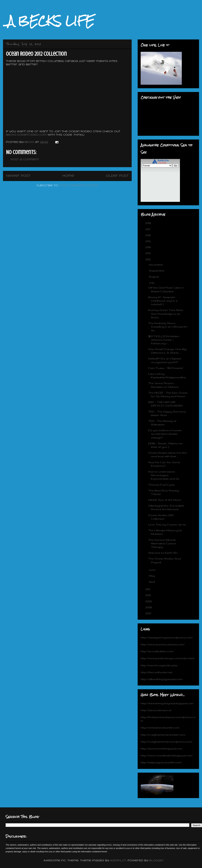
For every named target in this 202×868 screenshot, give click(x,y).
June (153, 570)
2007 (149, 613)
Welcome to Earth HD (163, 553)
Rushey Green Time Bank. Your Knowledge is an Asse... (166, 314)
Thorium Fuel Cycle (161, 485)
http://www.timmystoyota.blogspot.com (167, 703)
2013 (148, 253)
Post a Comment (25, 160)
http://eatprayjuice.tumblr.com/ (161, 762)
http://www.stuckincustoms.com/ (163, 644)
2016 (148, 235)
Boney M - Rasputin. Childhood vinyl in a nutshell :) (163, 301)
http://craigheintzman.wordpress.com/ (166, 742)
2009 (149, 601)
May (152, 576)
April (152, 582)
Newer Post (18, 176)
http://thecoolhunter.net (156, 672)
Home (68, 176)
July (152, 283)
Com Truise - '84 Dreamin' (166, 368)
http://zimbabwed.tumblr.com (160, 728)
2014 (148, 247)
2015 (148, 241)
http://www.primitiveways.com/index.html (167, 658)
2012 (148, 259)
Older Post (117, 176)
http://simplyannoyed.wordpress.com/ (167, 637)
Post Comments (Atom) (79, 186)
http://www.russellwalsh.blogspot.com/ (167, 755)
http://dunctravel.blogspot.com (162, 749)
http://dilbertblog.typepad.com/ (162, 679)
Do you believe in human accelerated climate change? (165, 434)
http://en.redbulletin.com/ (157, 651)
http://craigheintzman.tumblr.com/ (163, 735)
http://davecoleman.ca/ (156, 710)
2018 (149, 223)
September (157, 271)
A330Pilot (118, 861)
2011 (148, 589)
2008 (149, 607)
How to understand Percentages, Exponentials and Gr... (164, 475)
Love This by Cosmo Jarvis (167, 525)
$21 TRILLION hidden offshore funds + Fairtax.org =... (164, 340)
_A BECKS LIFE (49, 21)
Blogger (156, 861)
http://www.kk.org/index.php (159, 665)
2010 (149, 595)
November (156, 265)
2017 (148, 229)
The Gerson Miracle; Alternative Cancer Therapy (162, 543)
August (154, 277)
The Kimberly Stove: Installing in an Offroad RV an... (168, 327)
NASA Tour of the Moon (165, 500)
